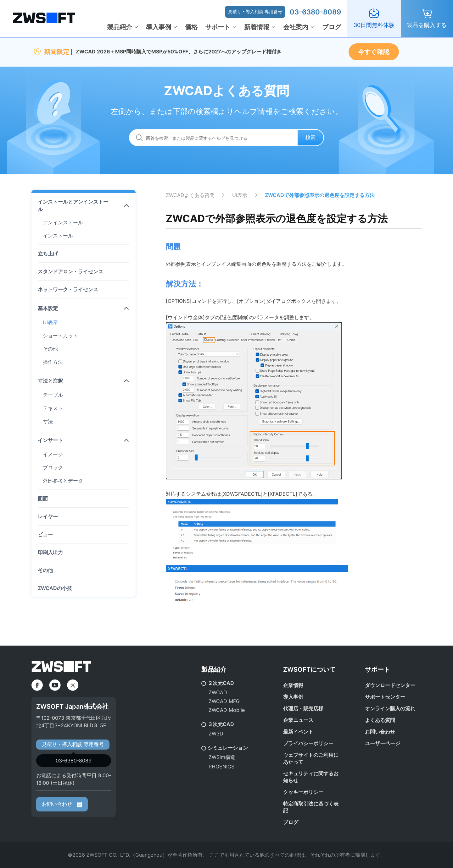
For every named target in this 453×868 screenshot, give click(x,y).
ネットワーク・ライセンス (68, 289)
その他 (50, 349)
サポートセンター (385, 697)
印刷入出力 (50, 552)
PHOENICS (221, 767)
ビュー (45, 534)
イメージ (53, 454)
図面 (43, 499)
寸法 (48, 421)
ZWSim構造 (222, 757)
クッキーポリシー (303, 792)
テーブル (53, 395)
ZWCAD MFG (224, 701)
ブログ (332, 27)
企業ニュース (298, 720)
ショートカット (60, 336)
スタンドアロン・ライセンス (70, 271)
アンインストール (63, 222)
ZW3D (216, 734)
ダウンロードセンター (390, 685)
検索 (310, 137)
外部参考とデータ (63, 481)
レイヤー (48, 516)
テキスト (53, 408)
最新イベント (298, 732)
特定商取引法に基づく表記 (311, 807)
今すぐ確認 (374, 52)
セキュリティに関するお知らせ (311, 777)
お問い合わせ (62, 804)
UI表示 (50, 322)
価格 (191, 27)
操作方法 (53, 362)
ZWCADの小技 (55, 588)
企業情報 (293, 685)
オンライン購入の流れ (390, 708)
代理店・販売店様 (303, 708)
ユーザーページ (383, 743)
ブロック (53, 467)
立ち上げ (48, 254)
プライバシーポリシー (308, 743)
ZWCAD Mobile (227, 710)
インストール (58, 236)
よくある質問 (380, 720)
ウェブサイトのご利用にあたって (311, 758)
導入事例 (159, 27)
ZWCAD (218, 692)
